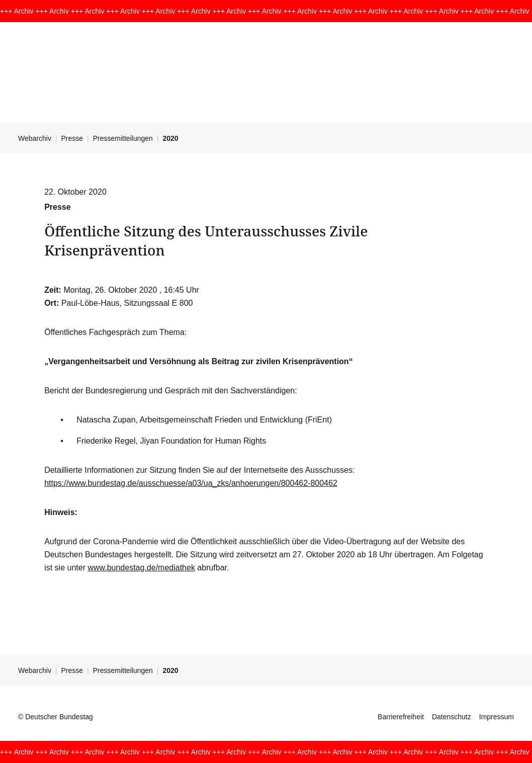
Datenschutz (452, 717)
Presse (72, 138)
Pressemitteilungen (123, 138)
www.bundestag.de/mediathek (141, 568)
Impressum (497, 717)
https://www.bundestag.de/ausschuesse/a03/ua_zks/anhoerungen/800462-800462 (191, 483)
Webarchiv (35, 138)
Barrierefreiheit (401, 717)
